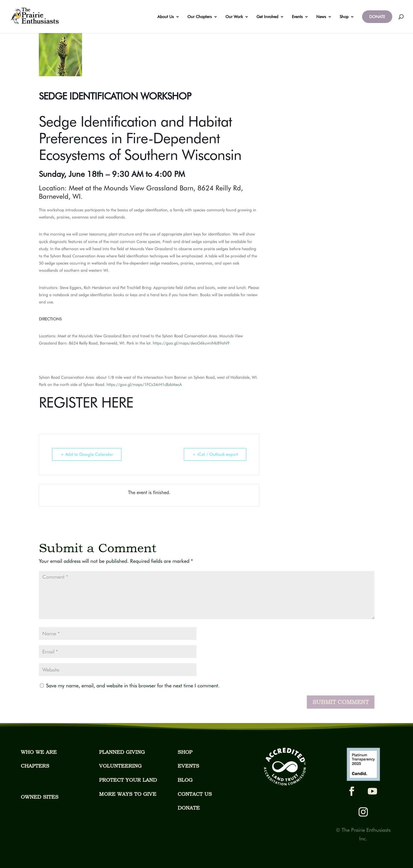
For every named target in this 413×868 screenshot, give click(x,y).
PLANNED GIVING (122, 752)
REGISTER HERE (86, 402)
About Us (166, 17)
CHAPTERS (35, 766)
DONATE (377, 17)
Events (297, 17)
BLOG (185, 780)
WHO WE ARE (39, 752)
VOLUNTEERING (120, 766)
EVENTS (188, 766)
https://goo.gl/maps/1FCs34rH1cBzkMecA (144, 385)
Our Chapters (200, 17)
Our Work (234, 17)
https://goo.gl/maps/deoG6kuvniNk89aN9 (191, 343)
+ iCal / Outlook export (215, 454)
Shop (344, 17)
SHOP (185, 752)
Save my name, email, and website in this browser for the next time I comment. (133, 686)
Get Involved (267, 17)
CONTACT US (195, 794)
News (321, 17)
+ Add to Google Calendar (87, 454)
